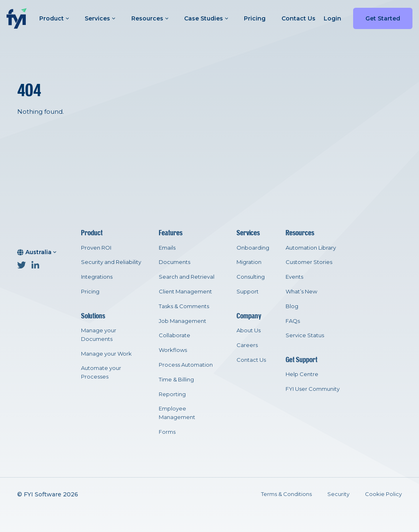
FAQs (293, 321)
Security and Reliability (111, 262)
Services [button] (100, 18)
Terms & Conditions (286, 494)
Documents (175, 262)
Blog (292, 306)
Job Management (182, 321)
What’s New (301, 291)
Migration (249, 262)
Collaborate (175, 335)
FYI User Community (313, 389)
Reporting (172, 394)
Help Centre (302, 374)
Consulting (251, 277)
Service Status (305, 335)
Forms (167, 432)
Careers (247, 345)
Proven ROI (96, 248)
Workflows (173, 350)
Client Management (185, 291)
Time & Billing (176, 379)
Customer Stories (309, 262)
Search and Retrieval (187, 277)
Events (294, 277)
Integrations (97, 277)
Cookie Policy (383, 494)
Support (248, 291)
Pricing (255, 18)
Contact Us (298, 18)
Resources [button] (150, 18)
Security (338, 494)
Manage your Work (106, 354)
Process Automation (186, 365)
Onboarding (253, 248)
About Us (249, 330)
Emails (167, 248)
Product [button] (54, 18)
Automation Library (311, 248)
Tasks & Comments (184, 306)
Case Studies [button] (206, 18)
